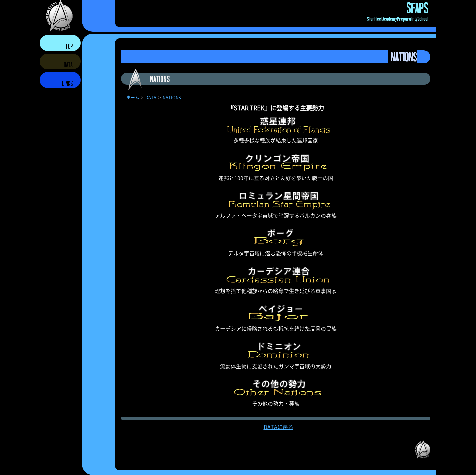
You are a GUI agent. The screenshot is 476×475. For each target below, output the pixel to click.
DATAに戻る (278, 427)
